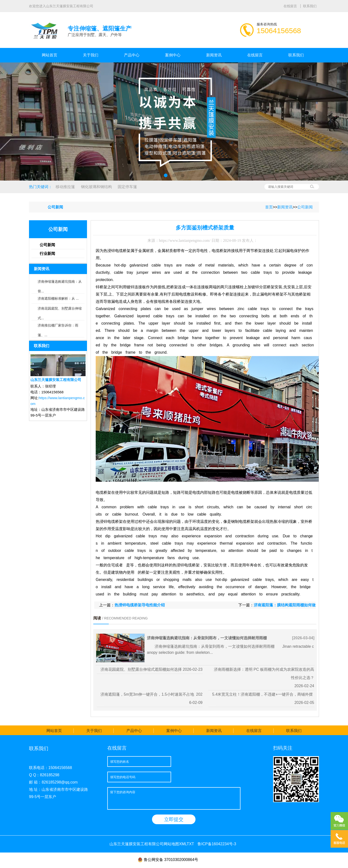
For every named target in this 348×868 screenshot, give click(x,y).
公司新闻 (305, 207)
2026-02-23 (193, 669)
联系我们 (310, 6)
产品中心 (132, 55)
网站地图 (171, 844)
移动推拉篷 (65, 187)
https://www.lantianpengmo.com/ (185, 240)
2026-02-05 (304, 703)
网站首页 (50, 55)
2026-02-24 (304, 686)
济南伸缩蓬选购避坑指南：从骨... (60, 283)
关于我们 (91, 55)
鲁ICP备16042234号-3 (217, 844)
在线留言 (291, 6)
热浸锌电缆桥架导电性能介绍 (140, 605)
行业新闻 (47, 254)
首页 (269, 207)
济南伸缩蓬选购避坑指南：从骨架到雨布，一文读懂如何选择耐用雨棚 (207, 638)
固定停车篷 (127, 187)
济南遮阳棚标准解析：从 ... (58, 298)
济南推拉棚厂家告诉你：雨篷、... (58, 327)
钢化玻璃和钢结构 (96, 187)
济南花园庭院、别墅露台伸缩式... (60, 310)
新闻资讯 (214, 55)
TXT (190, 844)
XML (183, 844)
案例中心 (173, 55)
